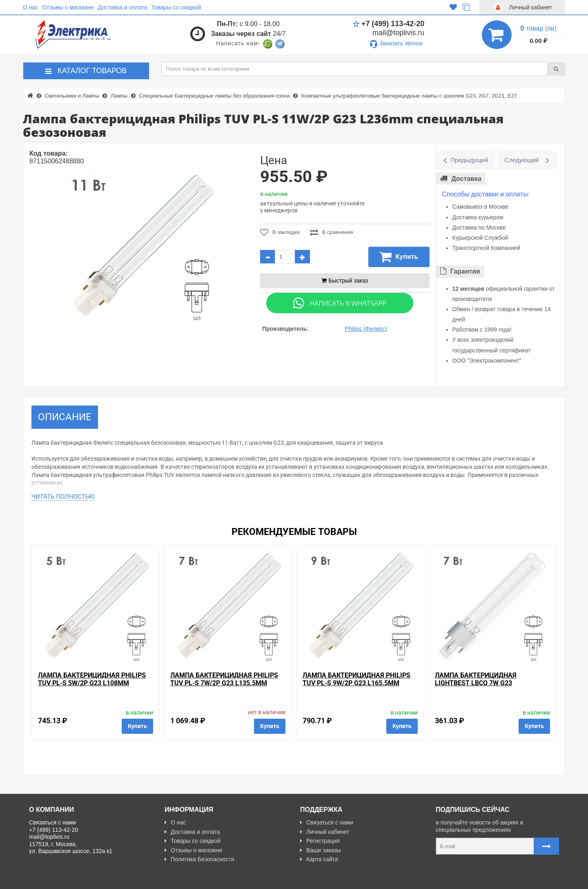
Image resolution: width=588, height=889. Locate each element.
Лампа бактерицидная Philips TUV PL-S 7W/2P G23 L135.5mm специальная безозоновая (224, 683)
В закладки (280, 232)
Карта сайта (319, 859)
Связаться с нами (327, 822)
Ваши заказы (321, 850)
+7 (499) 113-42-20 (389, 24)
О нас (30, 7)
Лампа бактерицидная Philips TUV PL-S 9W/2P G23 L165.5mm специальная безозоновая (356, 683)
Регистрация (320, 841)
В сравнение (332, 232)
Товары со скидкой (176, 7)
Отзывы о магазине (68, 7)
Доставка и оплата (123, 7)
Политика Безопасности (199, 859)
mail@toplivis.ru (398, 33)
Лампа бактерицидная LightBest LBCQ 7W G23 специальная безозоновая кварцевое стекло (483, 687)
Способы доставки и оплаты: (486, 194)
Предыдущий (469, 160)
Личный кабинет (325, 832)
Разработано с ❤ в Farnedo (105, 879)
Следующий (521, 160)
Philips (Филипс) (366, 329)
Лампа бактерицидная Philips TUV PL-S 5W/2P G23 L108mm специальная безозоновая (92, 683)
